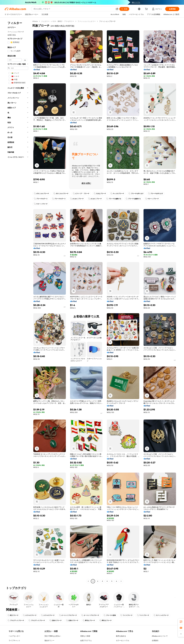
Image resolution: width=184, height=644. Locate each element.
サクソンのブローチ (161, 615)
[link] (181, 622)
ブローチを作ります (136, 194)
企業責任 (155, 640)
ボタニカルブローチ (41, 194)
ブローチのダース (41, 199)
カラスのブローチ (30, 615)
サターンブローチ (152, 199)
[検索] (124, 9)
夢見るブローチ (89, 620)
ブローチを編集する (114, 199)
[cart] (147, 9)
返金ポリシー (49, 640)
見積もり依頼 (85, 636)
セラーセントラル (123, 640)
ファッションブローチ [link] (107, 21)
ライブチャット (14, 640)
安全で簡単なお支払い (53, 636)
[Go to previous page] (88, 581)
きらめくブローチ (77, 199)
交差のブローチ (56, 620)
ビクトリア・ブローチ (81, 194)
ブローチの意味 (110, 615)
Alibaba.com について (160, 636)
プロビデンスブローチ (16, 620)
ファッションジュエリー (87, 21)
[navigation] (18, 302)
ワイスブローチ (126, 615)
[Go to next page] (121, 581)
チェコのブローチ (117, 194)
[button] (117, 9)
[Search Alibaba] (74, 9)
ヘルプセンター (14, 636)
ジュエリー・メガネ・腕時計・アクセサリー (58, 21)
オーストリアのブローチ (68, 615)
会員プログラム (86, 640)
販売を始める (121, 636)
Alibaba (35, 21)
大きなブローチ (100, 194)
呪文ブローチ (13, 615)
